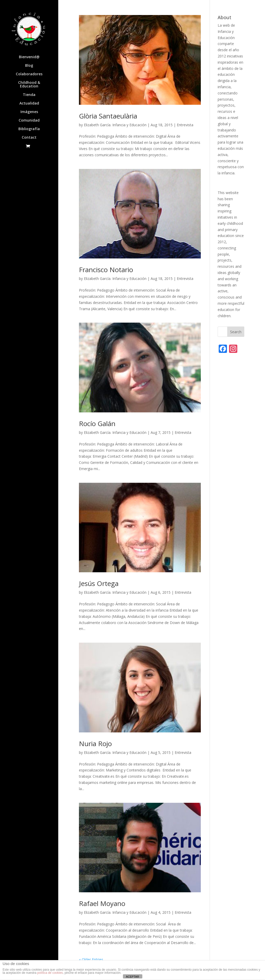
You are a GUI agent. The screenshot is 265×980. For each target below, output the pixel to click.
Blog (29, 66)
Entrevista (185, 125)
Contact (29, 138)
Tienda (29, 95)
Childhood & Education (29, 85)
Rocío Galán (97, 424)
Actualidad (29, 103)
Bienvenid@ (29, 57)
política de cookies (50, 973)
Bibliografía (29, 129)
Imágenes (29, 112)
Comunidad (29, 121)
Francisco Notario (106, 270)
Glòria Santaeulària (108, 116)
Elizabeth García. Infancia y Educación (115, 125)
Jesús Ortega (99, 583)
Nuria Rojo (95, 744)
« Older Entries (91, 959)
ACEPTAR (132, 977)
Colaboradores (29, 74)
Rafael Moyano (102, 903)
